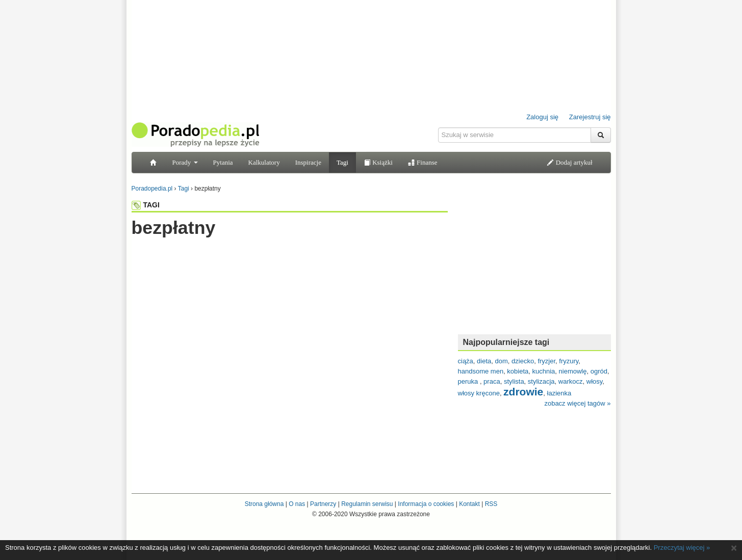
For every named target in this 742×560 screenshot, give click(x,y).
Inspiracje (308, 162)
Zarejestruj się (590, 117)
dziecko (523, 361)
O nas (297, 504)
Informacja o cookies (426, 504)
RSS (491, 504)
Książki (378, 162)
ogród (599, 371)
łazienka (559, 393)
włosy (595, 381)
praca (492, 381)
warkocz (571, 381)
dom (502, 361)
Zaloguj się (542, 117)
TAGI (146, 205)
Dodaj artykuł (569, 162)
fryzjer (546, 361)
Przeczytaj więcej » (682, 548)
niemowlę (573, 371)
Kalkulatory (264, 162)
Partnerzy (323, 504)
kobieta (518, 371)
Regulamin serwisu (367, 504)
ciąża (466, 361)
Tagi (342, 162)
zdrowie (523, 392)
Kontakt (469, 504)
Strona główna (264, 504)
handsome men (481, 371)
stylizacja (541, 381)
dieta (484, 361)
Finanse (423, 162)
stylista (514, 381)
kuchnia (544, 371)
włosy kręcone (479, 393)
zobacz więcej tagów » (577, 403)
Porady (185, 162)
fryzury (569, 361)
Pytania (223, 162)
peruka (469, 381)
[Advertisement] (290, 258)
